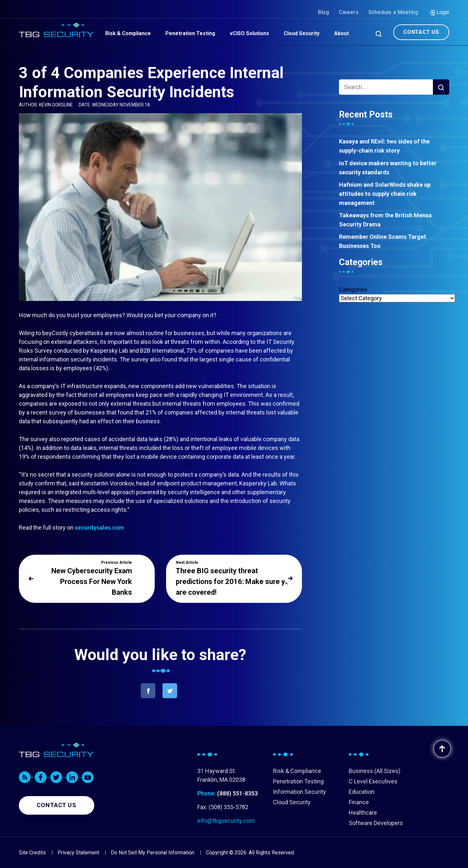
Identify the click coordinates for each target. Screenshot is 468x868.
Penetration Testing (298, 781)
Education (362, 792)
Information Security (299, 792)
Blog (324, 6)
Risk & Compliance (297, 771)
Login (439, 6)
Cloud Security (292, 802)
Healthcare (363, 813)
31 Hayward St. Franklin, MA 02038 (221, 775)
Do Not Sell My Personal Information (153, 853)
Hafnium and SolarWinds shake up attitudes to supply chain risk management (385, 194)
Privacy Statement (78, 853)
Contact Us (421, 26)
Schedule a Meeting (393, 6)
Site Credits (32, 853)
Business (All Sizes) (375, 771)
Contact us (57, 805)
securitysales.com (99, 528)
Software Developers (376, 823)
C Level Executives (373, 781)
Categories (353, 289)
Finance (359, 802)
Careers (349, 6)
